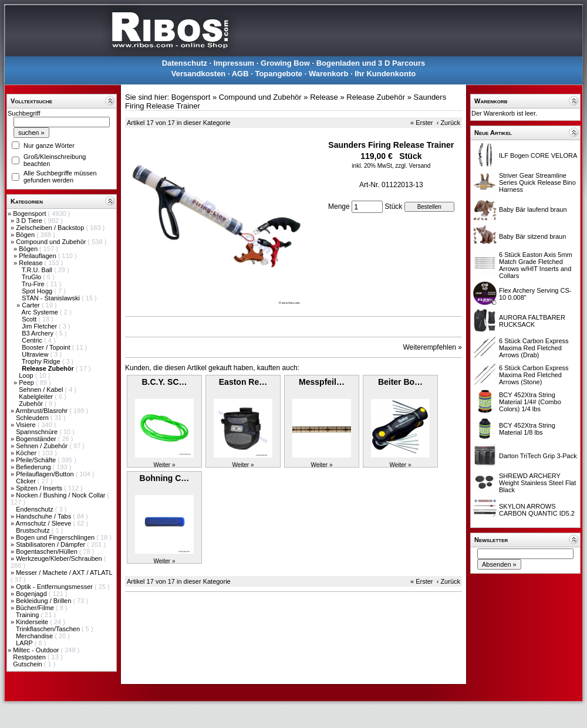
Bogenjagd (32, 594)
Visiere (26, 425)
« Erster (422, 123)
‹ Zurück (448, 123)
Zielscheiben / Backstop (51, 228)
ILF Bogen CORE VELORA (538, 155)
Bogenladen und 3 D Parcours (371, 63)
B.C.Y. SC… (164, 382)
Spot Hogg (38, 291)
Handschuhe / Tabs (44, 516)
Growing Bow (285, 63)
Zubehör (32, 404)
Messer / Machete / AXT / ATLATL (64, 573)
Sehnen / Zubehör (43, 446)
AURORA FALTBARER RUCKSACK (532, 321)
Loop (27, 375)
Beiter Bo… (400, 382)
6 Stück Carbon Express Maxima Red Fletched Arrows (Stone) (534, 375)
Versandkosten (199, 74)
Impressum (234, 63)
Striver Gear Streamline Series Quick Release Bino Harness (537, 182)
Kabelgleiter (37, 397)
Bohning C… (165, 478)
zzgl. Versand (413, 166)
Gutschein (28, 664)
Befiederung (34, 467)
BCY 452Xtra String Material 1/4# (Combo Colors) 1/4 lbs (530, 402)
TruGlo (32, 277)
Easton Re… (243, 382)
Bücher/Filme (36, 608)
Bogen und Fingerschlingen (56, 537)
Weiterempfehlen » (433, 347)
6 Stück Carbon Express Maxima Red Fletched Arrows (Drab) (534, 348)
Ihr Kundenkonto (385, 74)
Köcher (27, 453)
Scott (30, 319)
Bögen (26, 235)
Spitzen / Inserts (40, 488)
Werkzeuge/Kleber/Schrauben (60, 558)
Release (31, 263)
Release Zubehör (376, 97)
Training (28, 615)
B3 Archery (38, 333)
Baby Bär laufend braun (533, 209)
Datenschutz (185, 63)
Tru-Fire (34, 284)
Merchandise (35, 636)
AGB (240, 74)
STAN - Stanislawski (52, 298)
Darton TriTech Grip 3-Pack (538, 456)
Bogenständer (37, 439)
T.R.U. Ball (38, 270)
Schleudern (33, 418)
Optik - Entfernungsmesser (55, 587)
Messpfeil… (322, 382)
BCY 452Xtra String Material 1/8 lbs (527, 429)
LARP (25, 643)
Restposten (30, 657)
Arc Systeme (41, 312)
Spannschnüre (38, 432)
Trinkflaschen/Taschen (49, 629)
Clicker (27, 481)
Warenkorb (328, 74)
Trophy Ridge (42, 361)
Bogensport (30, 214)
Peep (27, 382)
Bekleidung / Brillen (44, 601)
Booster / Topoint (47, 347)
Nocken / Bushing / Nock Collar (61, 495)
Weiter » (164, 465)
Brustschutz (34, 530)
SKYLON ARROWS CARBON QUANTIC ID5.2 (537, 510)
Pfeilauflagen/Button (46, 474)
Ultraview (36, 354)
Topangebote (279, 74)
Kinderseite (33, 622)
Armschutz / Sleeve (45, 523)
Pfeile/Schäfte (37, 460)
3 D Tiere (30, 221)
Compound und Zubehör (52, 242)
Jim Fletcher (40, 326)
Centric (33, 340)
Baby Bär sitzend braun (532, 236)
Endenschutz (36, 509)
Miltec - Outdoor (37, 650)
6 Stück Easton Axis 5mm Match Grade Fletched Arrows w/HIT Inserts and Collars (536, 265)
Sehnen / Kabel (42, 390)
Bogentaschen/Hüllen (48, 551)
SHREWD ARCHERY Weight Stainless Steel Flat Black (537, 483)
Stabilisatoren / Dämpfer (51, 544)
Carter (32, 305)
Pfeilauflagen (38, 256)
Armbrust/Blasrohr (43, 411)
